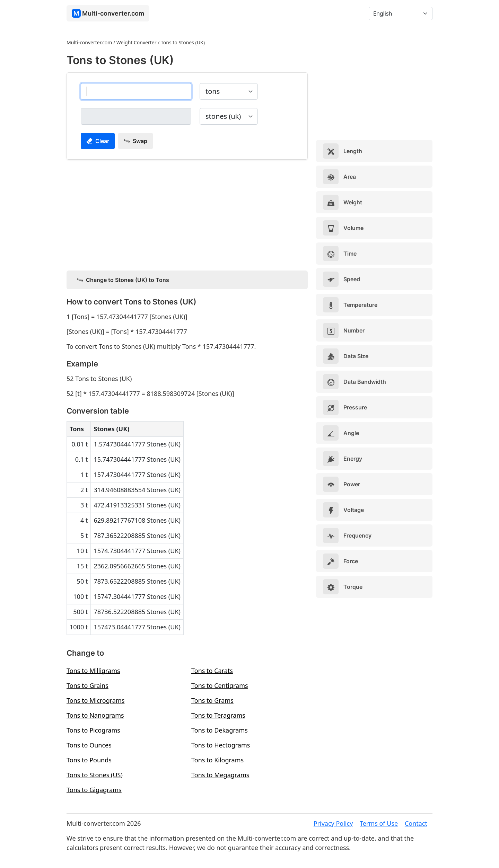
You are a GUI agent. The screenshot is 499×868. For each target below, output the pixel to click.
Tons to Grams (212, 700)
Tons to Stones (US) (95, 775)
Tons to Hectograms (221, 745)
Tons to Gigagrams (94, 790)
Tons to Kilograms (217, 760)
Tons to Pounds (89, 760)
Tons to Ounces (89, 745)
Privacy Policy (333, 823)
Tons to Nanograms (95, 715)
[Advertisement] (187, 214)
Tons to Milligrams (93, 671)
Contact (416, 823)
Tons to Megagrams (220, 775)
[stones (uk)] (136, 116)
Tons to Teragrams (218, 715)
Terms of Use (379, 823)
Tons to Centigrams (220, 685)
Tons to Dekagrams (220, 730)
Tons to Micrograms (95, 700)
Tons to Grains (87, 685)
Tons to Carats (212, 671)
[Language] (401, 14)
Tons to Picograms (93, 730)
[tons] (136, 91)
